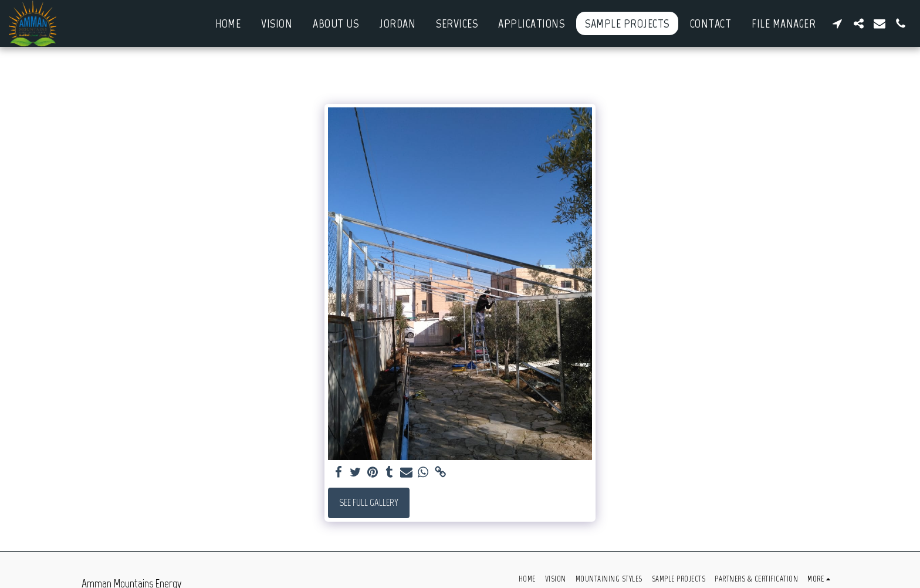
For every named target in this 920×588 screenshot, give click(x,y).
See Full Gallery (369, 502)
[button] (837, 23)
